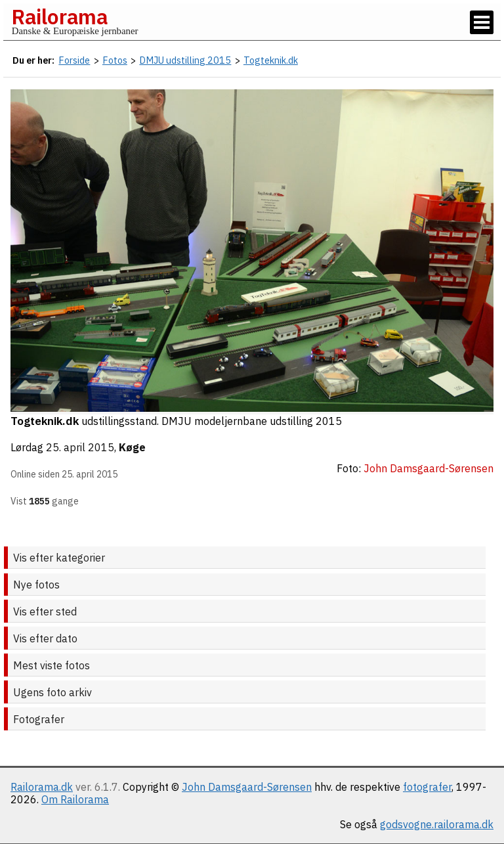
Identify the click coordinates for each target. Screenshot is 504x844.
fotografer (427, 787)
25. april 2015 (80, 447)
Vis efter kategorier (59, 558)
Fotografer (39, 719)
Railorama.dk (42, 787)
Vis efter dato (45, 638)
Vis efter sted (45, 611)
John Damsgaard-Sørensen (247, 787)
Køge (132, 447)
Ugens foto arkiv (52, 692)
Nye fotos (36, 585)
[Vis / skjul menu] (482, 22)
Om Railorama (75, 799)
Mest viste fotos (52, 665)
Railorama (59, 16)
